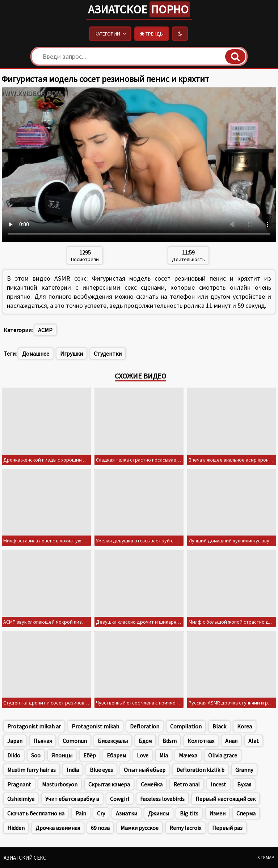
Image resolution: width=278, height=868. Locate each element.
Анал (231, 741)
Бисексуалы (113, 741)
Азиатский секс (25, 858)
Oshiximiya (21, 799)
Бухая (244, 784)
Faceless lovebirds (162, 799)
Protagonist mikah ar (34, 726)
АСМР (45, 330)
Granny (244, 770)
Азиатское (139, 9)
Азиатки (127, 813)
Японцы (62, 755)
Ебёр (90, 755)
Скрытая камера (109, 784)
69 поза (100, 828)
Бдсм (145, 741)
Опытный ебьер (145, 770)
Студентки (108, 354)
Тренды (152, 34)
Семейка (152, 784)
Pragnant (19, 784)
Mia (164, 755)
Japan (15, 741)
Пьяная (43, 741)
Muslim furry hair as (31, 770)
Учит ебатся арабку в (72, 799)
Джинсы (159, 813)
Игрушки (71, 354)
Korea (245, 726)
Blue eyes (101, 770)
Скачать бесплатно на (36, 813)
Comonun (75, 741)
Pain (81, 813)
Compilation (186, 726)
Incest (218, 784)
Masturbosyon (60, 784)
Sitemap (266, 858)
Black (219, 726)
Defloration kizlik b (200, 770)
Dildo (14, 755)
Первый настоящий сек (226, 799)
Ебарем (116, 755)
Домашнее (36, 354)
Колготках (201, 741)
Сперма (246, 813)
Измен (217, 813)
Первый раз (227, 828)
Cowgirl (120, 799)
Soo (36, 755)
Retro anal (187, 784)
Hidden (16, 828)
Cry (101, 813)
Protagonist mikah (95, 726)
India (73, 770)
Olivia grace (223, 755)
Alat (254, 741)
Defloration (145, 726)
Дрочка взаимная (58, 828)
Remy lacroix (185, 828)
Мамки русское (140, 828)
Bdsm (170, 741)
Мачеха (188, 755)
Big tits (189, 813)
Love (143, 755)
